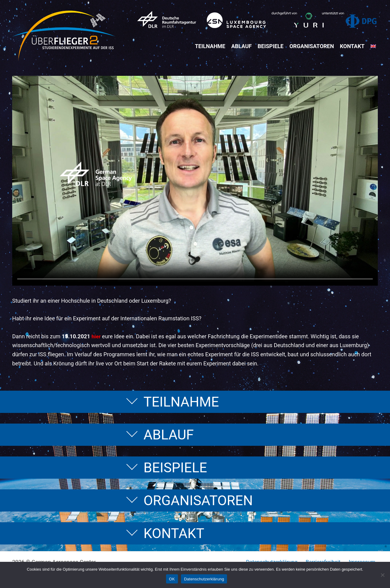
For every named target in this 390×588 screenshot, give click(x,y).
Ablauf (243, 46)
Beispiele (273, 46)
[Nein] (382, 575)
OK (172, 579)
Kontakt (354, 46)
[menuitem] (375, 46)
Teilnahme (212, 46)
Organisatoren (314, 46)
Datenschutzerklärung (204, 579)
